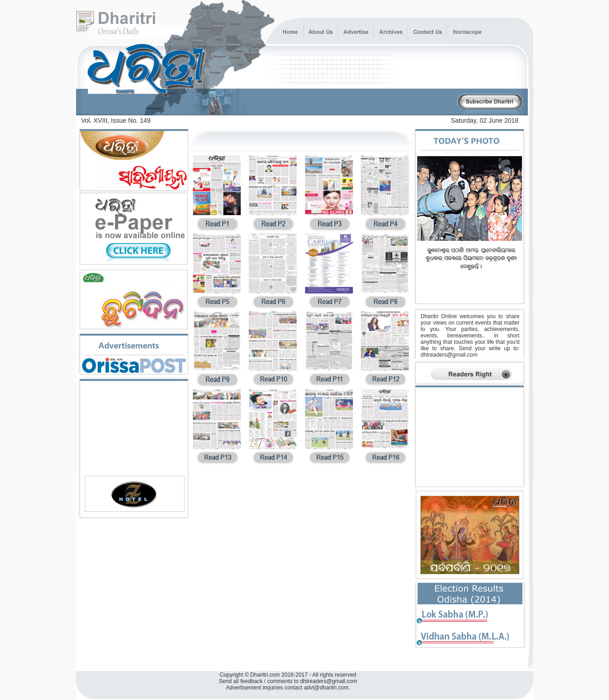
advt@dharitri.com (326, 688)
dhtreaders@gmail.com (449, 355)
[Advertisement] (349, 102)
